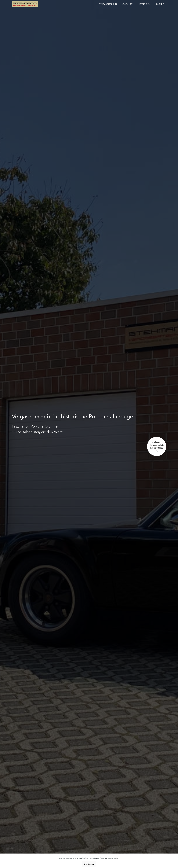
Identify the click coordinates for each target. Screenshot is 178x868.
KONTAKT (159, 4)
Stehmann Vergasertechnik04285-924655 (157, 446)
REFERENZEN (144, 4)
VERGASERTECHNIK (108, 4)
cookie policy (113, 864)
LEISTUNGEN (128, 4)
